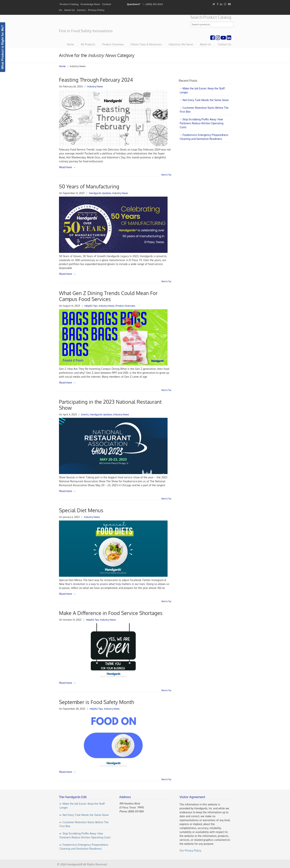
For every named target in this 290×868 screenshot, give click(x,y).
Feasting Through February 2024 (96, 80)
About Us (69, 10)
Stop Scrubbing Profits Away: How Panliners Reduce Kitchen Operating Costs (202, 123)
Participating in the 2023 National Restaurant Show (110, 405)
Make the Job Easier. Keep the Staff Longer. (202, 90)
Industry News (95, 86)
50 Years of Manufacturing (89, 186)
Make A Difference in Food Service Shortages (111, 613)
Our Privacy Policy (190, 850)
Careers (81, 10)
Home (62, 66)
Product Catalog (69, 4)
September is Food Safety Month (97, 702)
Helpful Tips (91, 306)
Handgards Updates (100, 193)
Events (85, 414)
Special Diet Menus (81, 510)
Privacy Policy (96, 10)
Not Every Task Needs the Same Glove (206, 100)
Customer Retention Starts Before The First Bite (204, 110)
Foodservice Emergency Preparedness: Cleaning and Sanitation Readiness (204, 137)
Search (231, 24)
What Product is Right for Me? (3, 47)
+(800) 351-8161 (154, 4)
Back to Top (166, 175)
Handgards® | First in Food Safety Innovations (87, 22)
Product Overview (125, 306)
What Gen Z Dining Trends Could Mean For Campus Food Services (108, 296)
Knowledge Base (90, 4)
